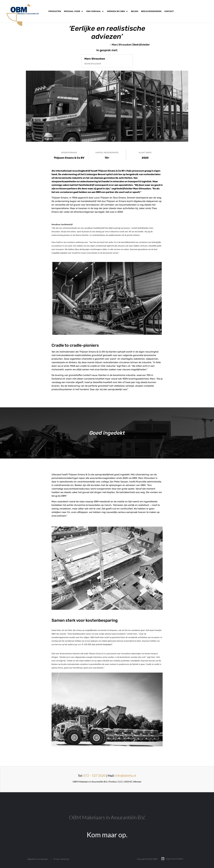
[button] (74, 11)
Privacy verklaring (61, 859)
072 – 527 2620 (94, 776)
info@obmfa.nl (126, 776)
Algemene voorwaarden (38, 859)
